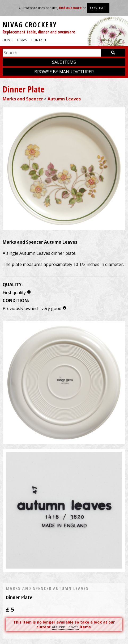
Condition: (16, 300)
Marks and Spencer (23, 99)
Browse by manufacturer (64, 72)
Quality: (13, 285)
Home (8, 40)
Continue (98, 8)
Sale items (64, 62)
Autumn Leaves (64, 99)
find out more (70, 8)
